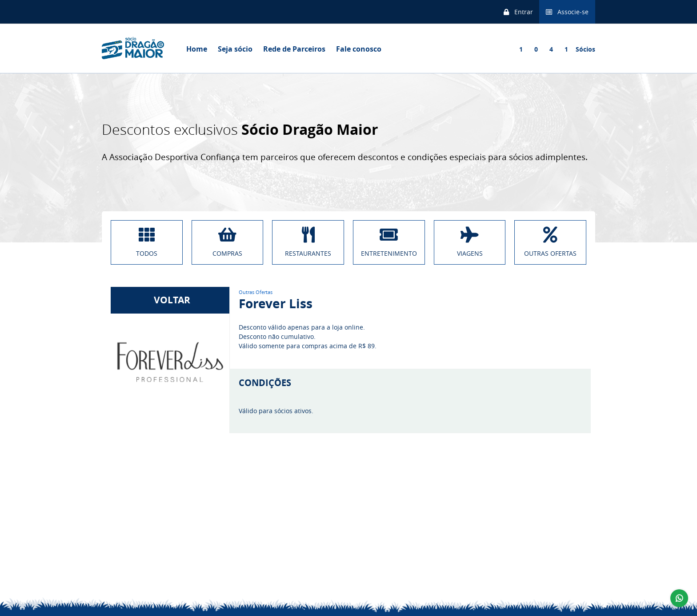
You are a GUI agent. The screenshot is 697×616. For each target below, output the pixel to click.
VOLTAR (170, 300)
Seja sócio (235, 49)
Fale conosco (359, 49)
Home (197, 49)
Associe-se (567, 12)
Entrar (518, 12)
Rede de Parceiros (294, 49)
